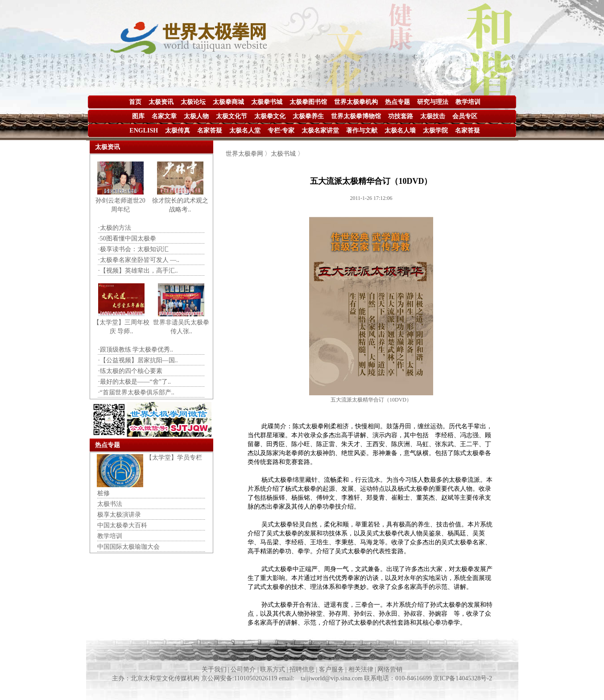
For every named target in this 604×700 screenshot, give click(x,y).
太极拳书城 (267, 102)
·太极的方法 (115, 228)
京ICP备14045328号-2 (462, 678)
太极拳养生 (308, 116)
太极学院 (435, 130)
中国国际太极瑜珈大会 (128, 547)
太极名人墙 (400, 130)
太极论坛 (193, 102)
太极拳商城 (228, 102)
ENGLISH (144, 130)
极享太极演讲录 (119, 515)
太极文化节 (232, 116)
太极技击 (433, 116)
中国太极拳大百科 (122, 525)
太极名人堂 (245, 130)
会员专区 (465, 116)
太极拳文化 (270, 116)
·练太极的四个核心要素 (130, 371)
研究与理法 (433, 102)
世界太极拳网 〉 (248, 154)
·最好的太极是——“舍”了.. (134, 382)
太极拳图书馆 (308, 102)
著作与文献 (362, 130)
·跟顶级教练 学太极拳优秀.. (136, 350)
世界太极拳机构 (356, 102)
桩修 (103, 493)
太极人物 (196, 116)
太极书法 (110, 504)
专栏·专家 (281, 130)
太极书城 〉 (287, 154)
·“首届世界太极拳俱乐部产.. (136, 392)
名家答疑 (210, 130)
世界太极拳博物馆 (356, 116)
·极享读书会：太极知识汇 (133, 249)
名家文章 (164, 116)
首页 (135, 102)
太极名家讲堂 (320, 130)
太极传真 (178, 130)
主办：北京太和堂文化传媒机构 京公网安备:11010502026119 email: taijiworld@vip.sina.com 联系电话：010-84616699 (273, 678)
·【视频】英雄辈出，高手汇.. (138, 271)
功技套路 (401, 116)
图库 (138, 116)
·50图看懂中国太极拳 (127, 238)
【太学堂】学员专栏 (174, 458)
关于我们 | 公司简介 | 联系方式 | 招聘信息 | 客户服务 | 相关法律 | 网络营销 (302, 669)
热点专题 (397, 102)
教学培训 (468, 102)
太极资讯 (161, 102)
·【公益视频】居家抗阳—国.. (138, 360)
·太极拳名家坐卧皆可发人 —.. (139, 260)
